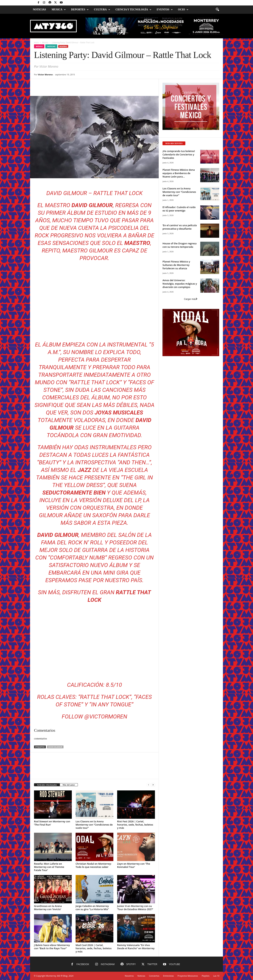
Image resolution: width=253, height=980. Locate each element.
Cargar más (191, 299)
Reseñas (63, 46)
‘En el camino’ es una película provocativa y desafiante (180, 227)
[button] (217, 10)
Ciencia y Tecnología (133, 10)
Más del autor (69, 785)
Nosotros (129, 976)
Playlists (205, 976)
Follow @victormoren (94, 716)
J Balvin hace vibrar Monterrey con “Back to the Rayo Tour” (52, 947)
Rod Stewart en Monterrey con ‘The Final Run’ (52, 823)
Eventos (165, 10)
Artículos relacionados (47, 785)
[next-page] (153, 785)
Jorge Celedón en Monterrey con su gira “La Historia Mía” (92, 908)
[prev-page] (149, 785)
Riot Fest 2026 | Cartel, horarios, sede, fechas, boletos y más (135, 825)
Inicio (36, 42)
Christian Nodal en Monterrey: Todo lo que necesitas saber (94, 865)
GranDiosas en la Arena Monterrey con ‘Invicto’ (48, 908)
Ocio (183, 10)
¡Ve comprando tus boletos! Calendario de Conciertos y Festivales (179, 154)
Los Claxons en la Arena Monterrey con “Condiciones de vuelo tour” (94, 825)
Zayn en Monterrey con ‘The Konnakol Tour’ (134, 865)
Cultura (102, 10)
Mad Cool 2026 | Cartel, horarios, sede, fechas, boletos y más (94, 948)
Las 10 (216, 976)
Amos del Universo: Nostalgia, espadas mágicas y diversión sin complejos (180, 284)
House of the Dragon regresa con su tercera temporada (179, 245)
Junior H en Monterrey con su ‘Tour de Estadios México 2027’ (135, 908)
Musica (59, 10)
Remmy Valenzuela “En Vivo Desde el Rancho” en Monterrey (136, 947)
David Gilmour (55, 747)
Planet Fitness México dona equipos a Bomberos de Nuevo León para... (179, 173)
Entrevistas (168, 976)
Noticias (39, 10)
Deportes (80, 10)
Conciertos (154, 976)
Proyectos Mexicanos (188, 976)
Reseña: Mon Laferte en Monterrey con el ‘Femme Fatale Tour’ (49, 867)
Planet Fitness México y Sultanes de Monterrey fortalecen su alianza (176, 265)
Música (45, 42)
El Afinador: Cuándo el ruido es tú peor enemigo (179, 209)
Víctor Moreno (45, 74)
